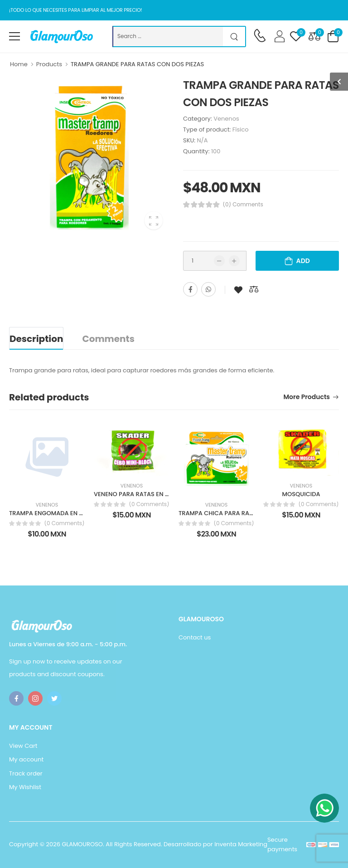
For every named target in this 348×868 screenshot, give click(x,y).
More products (307, 397)
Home (19, 64)
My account (26, 759)
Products (49, 64)
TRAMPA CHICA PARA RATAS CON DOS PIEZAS (244, 513)
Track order (26, 773)
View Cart (23, 746)
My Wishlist (25, 787)
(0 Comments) (64, 523)
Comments (108, 339)
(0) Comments (243, 205)
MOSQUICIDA (301, 494)
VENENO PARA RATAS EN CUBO (138, 494)
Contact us (195, 637)
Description (36, 339)
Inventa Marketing (241, 844)
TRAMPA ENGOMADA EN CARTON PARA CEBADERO (81, 513)
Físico (241, 129)
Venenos (226, 119)
